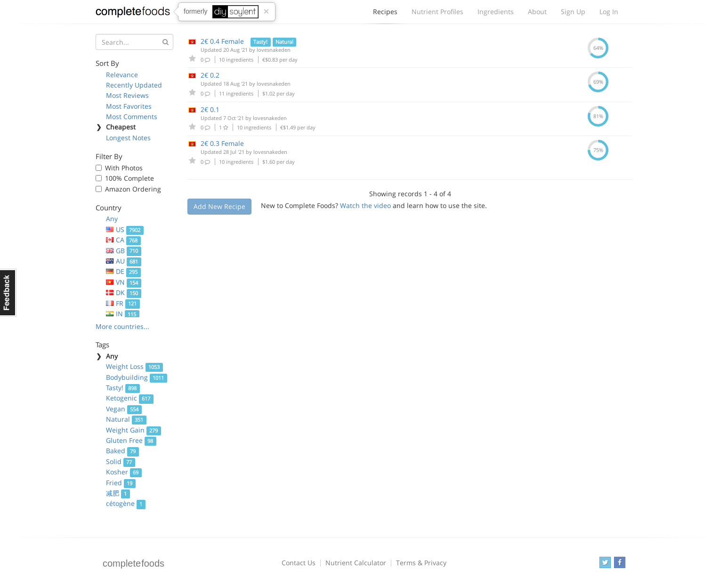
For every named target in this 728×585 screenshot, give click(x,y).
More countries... (122, 326)
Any (112, 219)
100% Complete (129, 178)
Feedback (8, 293)
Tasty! (123, 388)
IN (123, 314)
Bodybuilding (137, 377)
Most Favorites (129, 106)
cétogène (126, 503)
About (537, 12)
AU (124, 261)
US (125, 229)
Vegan (124, 409)
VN (124, 282)
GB (124, 251)
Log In (609, 12)
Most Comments (132, 116)
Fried (121, 483)
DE (123, 271)
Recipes (385, 14)
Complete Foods (133, 14)
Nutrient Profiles (437, 12)
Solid (121, 461)
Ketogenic (130, 398)
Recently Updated (134, 85)
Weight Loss (134, 366)
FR (123, 303)
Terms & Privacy (421, 563)
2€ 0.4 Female (222, 41)
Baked (122, 451)
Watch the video (365, 205)
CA (123, 240)
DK (124, 292)
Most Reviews (127, 95)
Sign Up (573, 12)
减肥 (118, 493)
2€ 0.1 (210, 109)
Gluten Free (131, 440)
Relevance (122, 75)
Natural (126, 419)
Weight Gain (133, 430)
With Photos (124, 168)
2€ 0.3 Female (222, 143)
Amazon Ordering (133, 189)
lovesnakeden (274, 50)
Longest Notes (128, 138)
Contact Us (299, 563)
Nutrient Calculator (356, 563)
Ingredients (496, 12)
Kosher (124, 472)
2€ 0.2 (210, 75)
